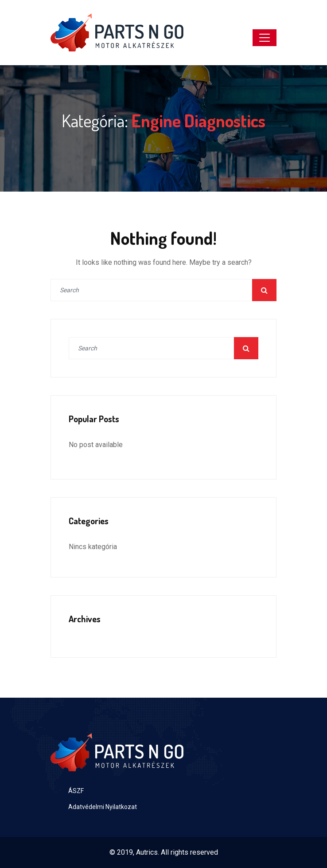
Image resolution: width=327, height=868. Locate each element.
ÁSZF (76, 791)
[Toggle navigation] (265, 38)
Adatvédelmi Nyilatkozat (103, 807)
